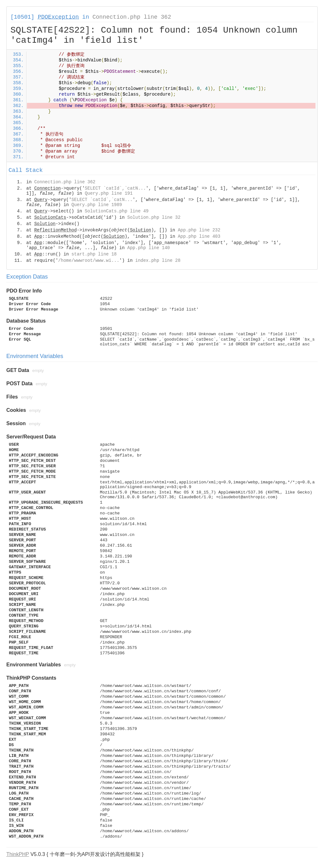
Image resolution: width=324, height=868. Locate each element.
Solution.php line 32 (154, 217)
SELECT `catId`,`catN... (115, 188)
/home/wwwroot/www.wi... (89, 261)
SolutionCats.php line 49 (117, 211)
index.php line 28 (158, 261)
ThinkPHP (18, 854)
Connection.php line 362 (132, 17)
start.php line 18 (94, 254)
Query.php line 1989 (97, 205)
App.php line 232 (199, 230)
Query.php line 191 (109, 193)
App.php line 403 (199, 236)
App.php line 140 (148, 248)
